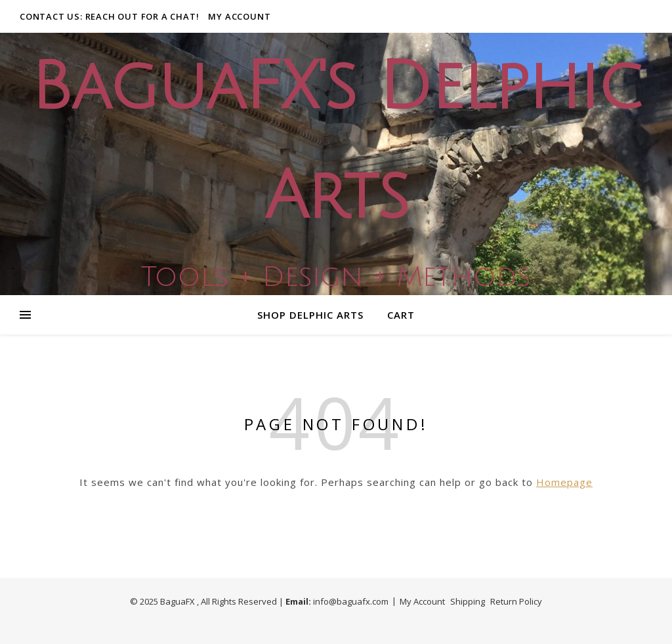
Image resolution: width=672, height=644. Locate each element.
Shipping (468, 601)
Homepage (564, 482)
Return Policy (516, 601)
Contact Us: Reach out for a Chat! (109, 16)
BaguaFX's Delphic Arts (336, 142)
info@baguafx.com (351, 601)
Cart (401, 315)
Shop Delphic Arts (310, 315)
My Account (239, 16)
